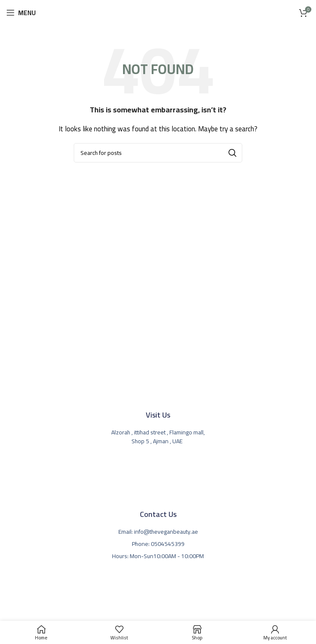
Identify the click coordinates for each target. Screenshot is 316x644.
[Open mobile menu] (21, 13)
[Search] (158, 153)
